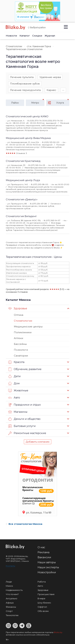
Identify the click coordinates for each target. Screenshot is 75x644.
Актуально (12, 598)
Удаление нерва (50, 77)
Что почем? (12, 594)
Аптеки (18, 338)
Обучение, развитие (25, 369)
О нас (41, 547)
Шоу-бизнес (44, 603)
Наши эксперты (48, 567)
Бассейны (20, 344)
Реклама (43, 552)
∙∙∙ (63, 90)
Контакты (10, 566)
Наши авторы (47, 562)
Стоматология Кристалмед (23, 161)
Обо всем (43, 611)
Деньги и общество (24, 419)
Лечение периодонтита (25, 90)
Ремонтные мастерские (27, 433)
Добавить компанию (38, 442)
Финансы (11, 607)
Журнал (50, 36)
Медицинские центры (28, 327)
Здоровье (18, 309)
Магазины (18, 412)
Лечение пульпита (22, 77)
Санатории (21, 356)
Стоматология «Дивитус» (22, 199)
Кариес (51, 90)
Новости (11, 36)
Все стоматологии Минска (24, 524)
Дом (14, 383)
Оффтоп (42, 607)
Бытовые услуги (22, 426)
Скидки (37, 36)
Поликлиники (23, 332)
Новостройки (47, 572)
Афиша (10, 603)
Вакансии (44, 557)
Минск (9, 586)
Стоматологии (14, 46)
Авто (14, 398)
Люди (9, 582)
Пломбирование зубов (25, 84)
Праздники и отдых (24, 405)
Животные (18, 391)
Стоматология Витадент (21, 216)
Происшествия (46, 594)
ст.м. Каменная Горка (39, 46)
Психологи (21, 350)
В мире (41, 598)
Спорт (9, 611)
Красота (16, 362)
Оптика (19, 315)
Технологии (12, 615)
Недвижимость (14, 590)
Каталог (25, 36)
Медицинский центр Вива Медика (28, 138)
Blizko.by (58, 632)
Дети (14, 376)
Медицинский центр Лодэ (23, 180)
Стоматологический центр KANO (27, 116)
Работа (42, 582)
